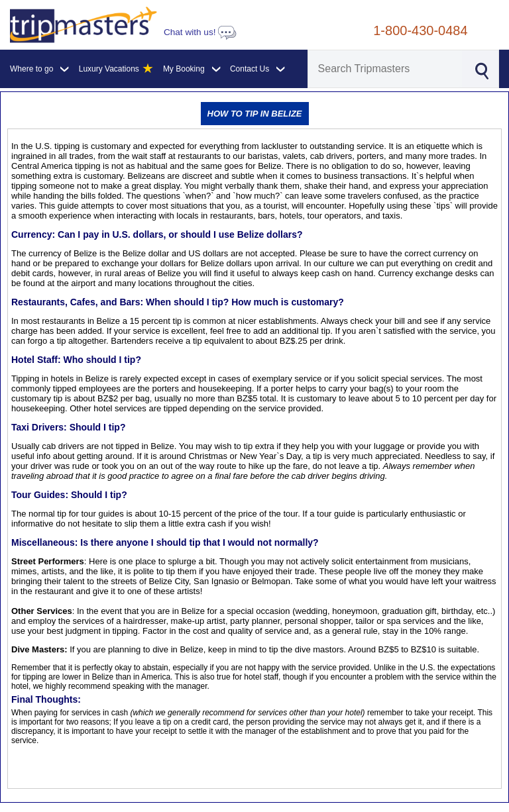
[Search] (385, 69)
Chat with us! (200, 32)
